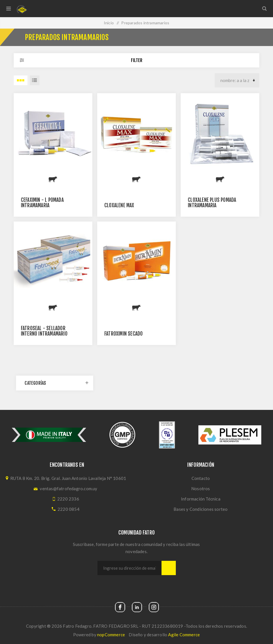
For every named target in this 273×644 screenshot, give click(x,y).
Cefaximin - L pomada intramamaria (42, 203)
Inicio (109, 23)
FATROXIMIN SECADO (123, 334)
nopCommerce (111, 635)
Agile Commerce (184, 635)
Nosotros (201, 489)
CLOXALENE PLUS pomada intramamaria (212, 203)
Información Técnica (201, 499)
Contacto (201, 478)
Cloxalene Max (119, 205)
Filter (137, 60)
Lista (35, 80)
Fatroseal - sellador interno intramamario (44, 331)
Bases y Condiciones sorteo (201, 509)
